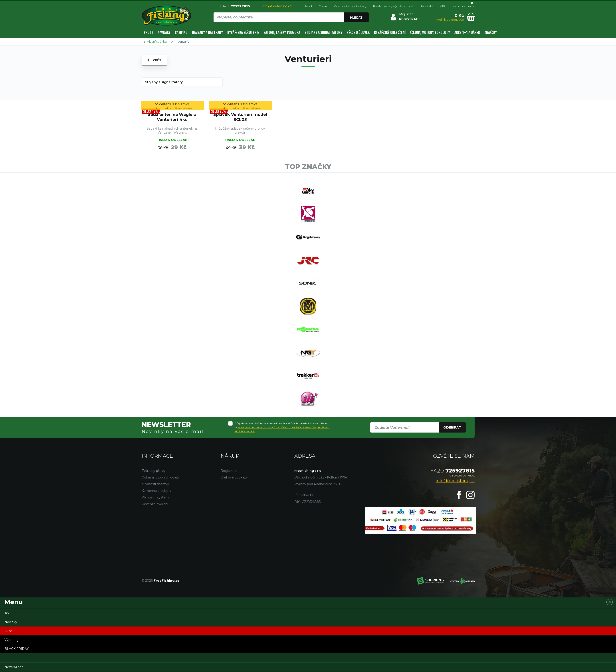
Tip (7, 613)
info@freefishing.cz (277, 6)
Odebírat (452, 427)
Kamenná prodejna (156, 491)
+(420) (235, 6)
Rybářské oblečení (390, 33)
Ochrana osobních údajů (160, 477)
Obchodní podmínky (350, 6)
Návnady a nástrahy (207, 33)
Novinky (11, 622)
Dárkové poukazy (234, 477)
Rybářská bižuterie (243, 33)
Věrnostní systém (155, 497)
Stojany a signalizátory (323, 33)
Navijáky (164, 33)
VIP (443, 6)
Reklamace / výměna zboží (394, 6)
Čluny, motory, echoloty (430, 33)
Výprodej (11, 640)
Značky (490, 33)
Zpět (154, 60)
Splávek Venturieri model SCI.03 (240, 117)
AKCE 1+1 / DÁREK (467, 33)
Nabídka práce (463, 6)
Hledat (356, 18)
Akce (8, 631)
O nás (323, 6)
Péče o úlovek (358, 33)
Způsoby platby (154, 471)
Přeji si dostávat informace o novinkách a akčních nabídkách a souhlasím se (282, 427)
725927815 (453, 471)
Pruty (149, 33)
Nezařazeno (14, 667)
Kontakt (427, 6)
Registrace (229, 471)
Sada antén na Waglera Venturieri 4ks (172, 117)
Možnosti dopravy (155, 484)
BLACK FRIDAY (17, 649)
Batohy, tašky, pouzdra (282, 33)
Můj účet (406, 14)
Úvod (308, 6)
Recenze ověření (155, 504)
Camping (181, 33)
